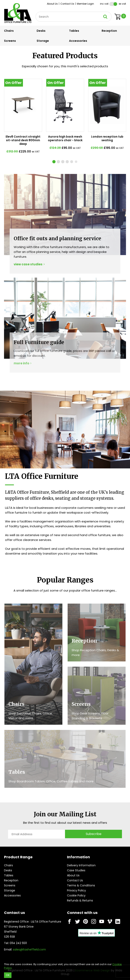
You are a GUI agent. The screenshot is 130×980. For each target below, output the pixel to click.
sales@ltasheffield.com (29, 949)
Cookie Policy (76, 895)
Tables (74, 31)
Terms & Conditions (81, 885)
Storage (43, 41)
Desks (41, 31)
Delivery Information (81, 865)
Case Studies (76, 870)
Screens (10, 41)
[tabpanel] (23, 118)
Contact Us (67, 4)
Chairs (9, 31)
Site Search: (36, 12)
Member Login (85, 4)
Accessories (78, 41)
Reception (109, 31)
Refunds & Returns (80, 900)
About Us (52, 4)
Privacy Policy (76, 890)
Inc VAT (104, 4)
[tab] (58, 162)
